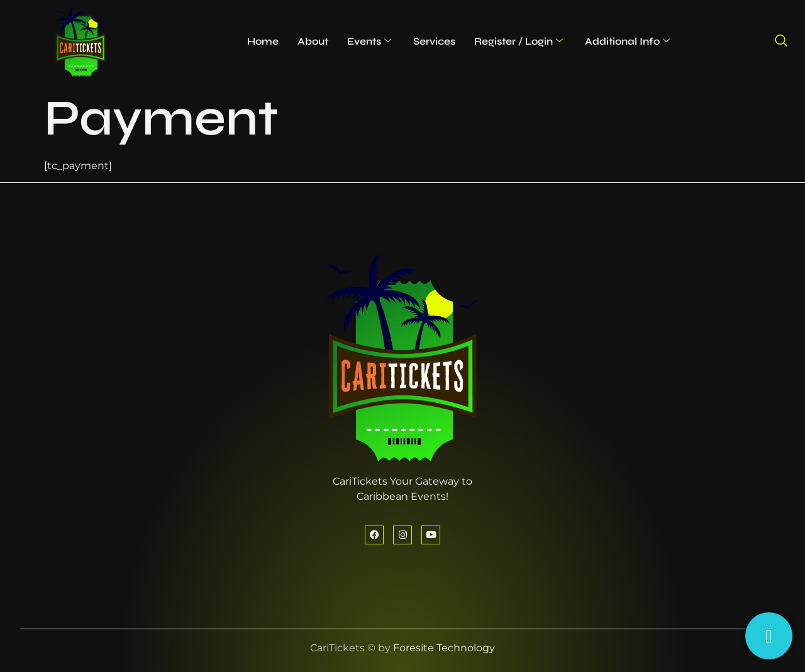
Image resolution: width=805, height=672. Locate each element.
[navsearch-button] (781, 41)
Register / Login (519, 41)
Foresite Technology (444, 648)
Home (263, 41)
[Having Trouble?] (769, 636)
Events (369, 41)
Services (434, 41)
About (313, 41)
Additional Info (627, 41)
